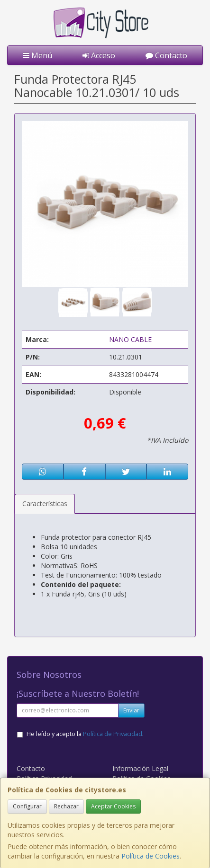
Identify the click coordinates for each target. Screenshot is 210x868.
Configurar (27, 806)
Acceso (99, 55)
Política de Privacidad (113, 734)
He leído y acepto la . (85, 734)
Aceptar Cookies (113, 806)
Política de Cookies (151, 856)
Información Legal (140, 768)
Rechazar (66, 806)
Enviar (131, 710)
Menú (37, 55)
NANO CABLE (130, 339)
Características (45, 504)
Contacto (166, 55)
